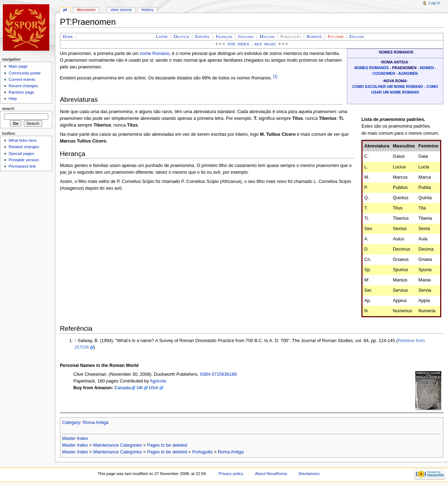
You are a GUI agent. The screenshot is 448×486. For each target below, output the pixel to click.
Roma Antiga (96, 423)
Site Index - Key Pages (252, 44)
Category (71, 423)
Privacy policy (231, 474)
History (148, 10)
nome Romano (154, 54)
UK (140, 388)
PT (65, 10)
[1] (275, 76)
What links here (23, 140)
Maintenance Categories (117, 445)
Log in (434, 3)
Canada (123, 388)
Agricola (158, 381)
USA (154, 388)
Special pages (21, 153)
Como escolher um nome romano (388, 86)
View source (121, 10)
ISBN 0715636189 (219, 374)
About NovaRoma (271, 474)
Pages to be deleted (167, 445)
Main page (18, 66)
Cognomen (384, 73)
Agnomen (408, 73)
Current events (22, 79)
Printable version (24, 160)
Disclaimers (309, 474)
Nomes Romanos (372, 68)
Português (203, 452)
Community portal (24, 73)
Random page (21, 92)
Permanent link (22, 166)
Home (68, 37)
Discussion (86, 10)
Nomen (427, 68)
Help (13, 99)
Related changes (24, 147)
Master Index (75, 438)
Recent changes (23, 86)
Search (8, 108)
